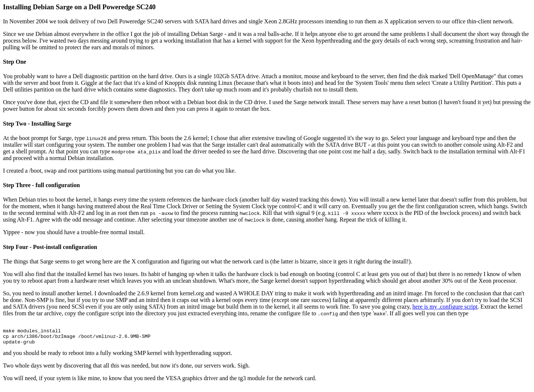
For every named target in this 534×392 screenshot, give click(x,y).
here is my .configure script (445, 307)
